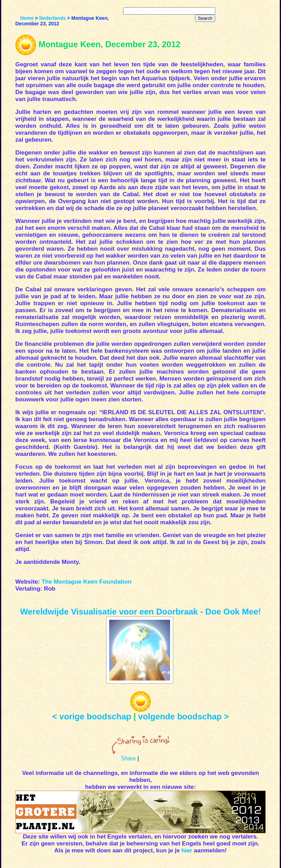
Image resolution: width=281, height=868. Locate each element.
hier (187, 850)
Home (27, 18)
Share (129, 758)
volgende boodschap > (183, 716)
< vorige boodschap (92, 716)
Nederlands (53, 18)
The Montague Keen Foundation (86, 582)
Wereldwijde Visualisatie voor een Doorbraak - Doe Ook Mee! (141, 612)
